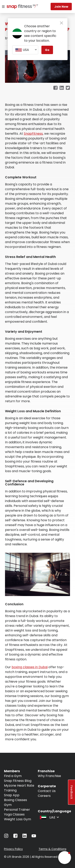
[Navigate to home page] (18, 7)
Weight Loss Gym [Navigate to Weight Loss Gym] (17, 819)
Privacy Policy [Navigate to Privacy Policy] (13, 849)
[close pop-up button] (61, 23)
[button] (65, 858)
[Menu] (3, 7)
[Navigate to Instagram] (6, 837)
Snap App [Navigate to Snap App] (12, 795)
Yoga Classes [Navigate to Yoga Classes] (14, 814)
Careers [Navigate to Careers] (44, 796)
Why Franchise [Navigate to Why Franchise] (49, 776)
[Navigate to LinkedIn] (25, 837)
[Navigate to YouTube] (34, 837)
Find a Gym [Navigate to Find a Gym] (13, 776)
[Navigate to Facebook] (15, 837)
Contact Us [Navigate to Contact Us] (47, 791)
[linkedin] (62, 88)
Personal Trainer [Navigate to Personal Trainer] (17, 810)
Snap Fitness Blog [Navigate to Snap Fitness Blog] (18, 781)
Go (47, 50)
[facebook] (55, 88)
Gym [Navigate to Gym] (8, 805)
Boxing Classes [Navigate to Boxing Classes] (15, 800)
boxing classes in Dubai (30, 667)
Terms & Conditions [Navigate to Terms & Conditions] (52, 849)
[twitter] (68, 88)
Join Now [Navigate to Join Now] (61, 7)
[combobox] (25, 50)
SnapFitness (33, 134)
